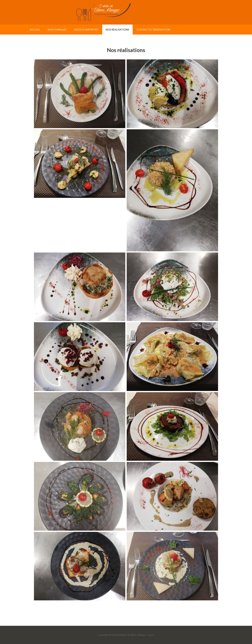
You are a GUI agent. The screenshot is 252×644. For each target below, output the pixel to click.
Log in (151, 635)
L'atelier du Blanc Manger (126, 12)
